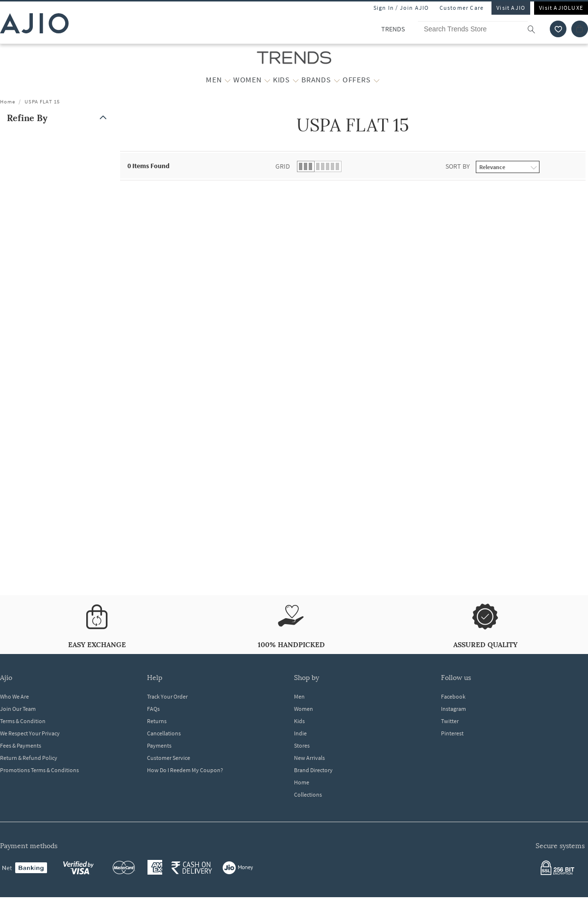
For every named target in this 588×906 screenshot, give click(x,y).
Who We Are (14, 696)
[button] (59, 118)
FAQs (153, 709)
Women (304, 709)
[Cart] (580, 29)
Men (299, 696)
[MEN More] (228, 80)
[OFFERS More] (377, 80)
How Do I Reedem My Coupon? (185, 770)
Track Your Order (167, 696)
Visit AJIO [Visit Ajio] (511, 8)
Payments (159, 745)
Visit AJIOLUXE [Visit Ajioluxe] (561, 8)
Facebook (453, 696)
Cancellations (164, 733)
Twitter (450, 721)
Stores (302, 745)
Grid (283, 166)
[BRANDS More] (337, 80)
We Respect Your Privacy (30, 733)
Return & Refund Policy (29, 758)
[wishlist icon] (558, 29)
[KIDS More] (296, 80)
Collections (308, 794)
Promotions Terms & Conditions (39, 770)
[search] (536, 29)
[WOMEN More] (267, 80)
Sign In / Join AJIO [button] (401, 8)
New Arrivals (309, 758)
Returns (157, 721)
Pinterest (452, 733)
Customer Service (169, 758)
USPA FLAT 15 (42, 101)
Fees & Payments (21, 745)
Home (8, 101)
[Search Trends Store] (481, 29)
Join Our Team (18, 709)
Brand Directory (313, 770)
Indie (300, 733)
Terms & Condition (23, 721)
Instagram (453, 709)
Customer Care (462, 8)
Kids (299, 721)
